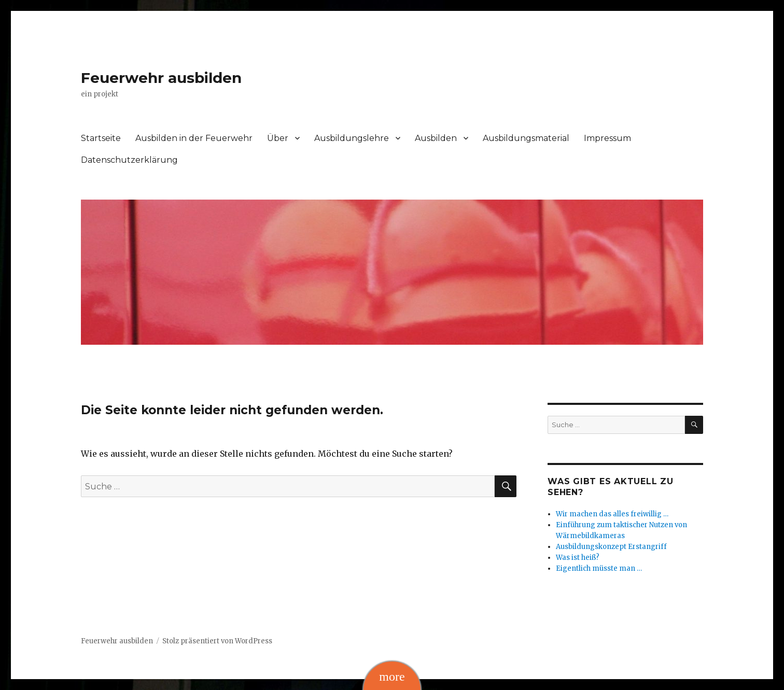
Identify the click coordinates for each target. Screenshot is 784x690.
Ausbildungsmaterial (526, 138)
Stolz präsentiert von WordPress (217, 641)
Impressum (607, 138)
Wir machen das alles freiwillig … (612, 514)
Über (278, 138)
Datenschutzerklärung (129, 160)
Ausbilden (436, 138)
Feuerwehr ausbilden (161, 78)
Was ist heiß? (578, 558)
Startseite (101, 138)
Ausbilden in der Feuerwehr (194, 138)
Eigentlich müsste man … (599, 568)
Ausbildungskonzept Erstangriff (611, 547)
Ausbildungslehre (352, 138)
